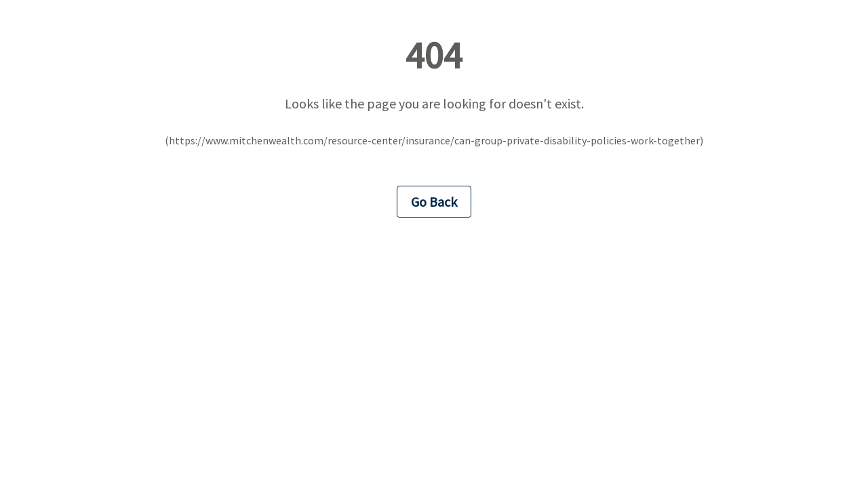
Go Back (434, 202)
